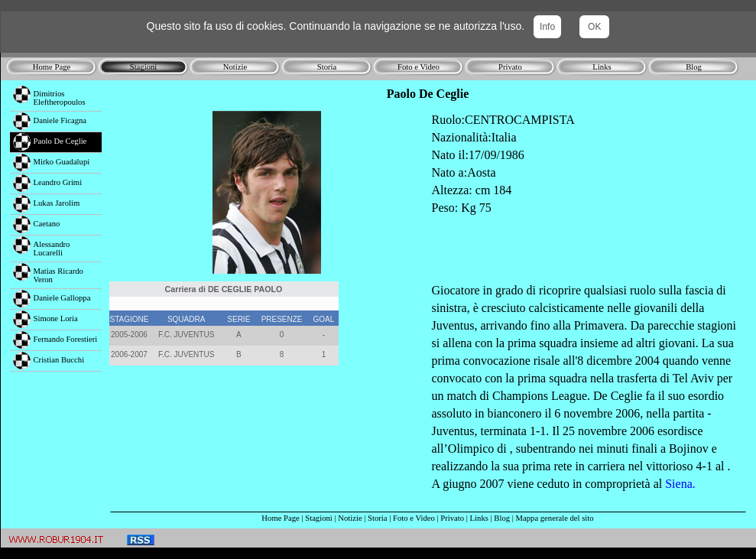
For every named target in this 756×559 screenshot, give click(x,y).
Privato (452, 518)
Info (547, 27)
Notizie (350, 518)
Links (479, 518)
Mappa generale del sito (555, 518)
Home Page (280, 518)
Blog (502, 518)
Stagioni (319, 518)
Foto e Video (414, 518)
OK (594, 27)
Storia (377, 518)
